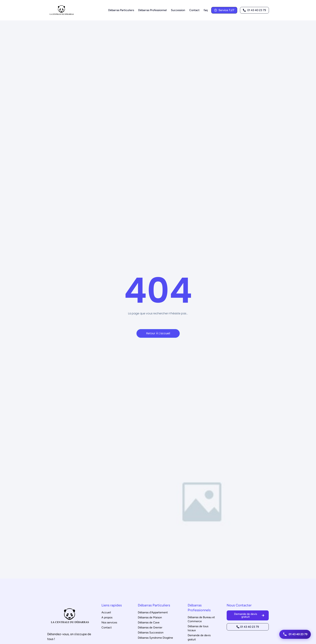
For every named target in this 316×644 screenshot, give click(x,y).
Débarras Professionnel (152, 10)
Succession (178, 10)
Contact (194, 10)
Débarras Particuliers (121, 10)
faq (206, 10)
